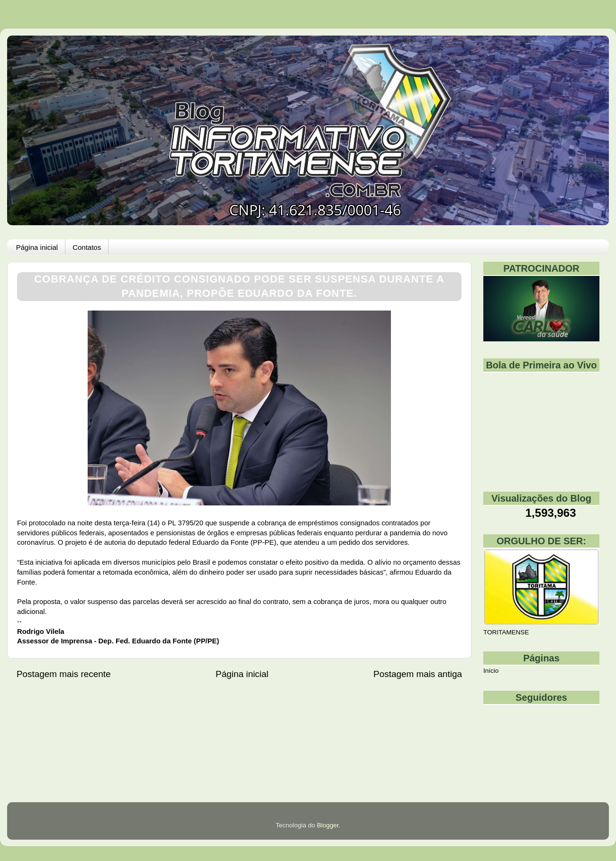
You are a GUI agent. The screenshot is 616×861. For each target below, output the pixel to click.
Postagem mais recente (63, 674)
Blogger (328, 825)
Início (491, 671)
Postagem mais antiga (418, 674)
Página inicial (37, 247)
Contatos (87, 247)
